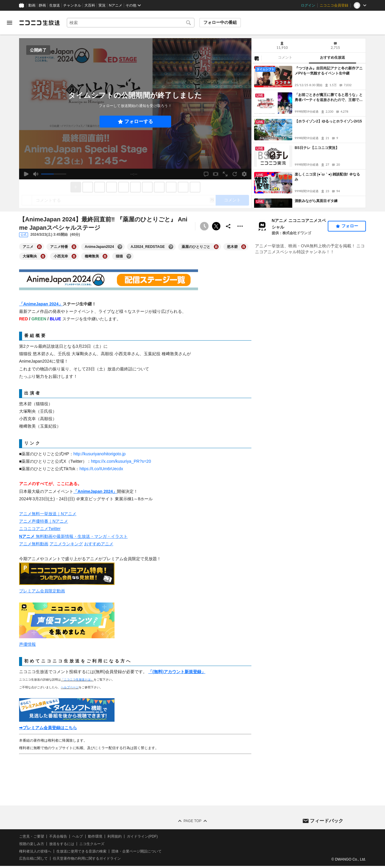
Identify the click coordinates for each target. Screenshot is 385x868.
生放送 (55, 5)
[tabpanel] (309, 136)
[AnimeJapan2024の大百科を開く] (120, 247)
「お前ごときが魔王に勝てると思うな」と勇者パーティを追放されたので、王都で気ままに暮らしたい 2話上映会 (329, 98)
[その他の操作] (240, 226)
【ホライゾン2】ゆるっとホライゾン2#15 (328, 121)
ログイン (308, 5)
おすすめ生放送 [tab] (333, 58)
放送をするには (62, 844)
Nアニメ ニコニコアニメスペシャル (299, 224)
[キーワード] (131, 23)
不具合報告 (58, 836)
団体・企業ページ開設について (137, 851)
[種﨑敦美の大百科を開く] (105, 256)
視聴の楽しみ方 (32, 844)
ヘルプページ (70, 687)
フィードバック (327, 820)
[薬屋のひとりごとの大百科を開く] (216, 247)
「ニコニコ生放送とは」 (77, 680)
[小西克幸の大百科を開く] (74, 256)
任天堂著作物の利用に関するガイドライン (87, 858)
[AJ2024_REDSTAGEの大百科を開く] (171, 247)
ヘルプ (78, 836)
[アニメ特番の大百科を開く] (74, 247)
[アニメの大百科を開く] (39, 247)
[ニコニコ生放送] (39, 23)
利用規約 (115, 836)
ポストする (216, 226)
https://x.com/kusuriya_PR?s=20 (121, 461)
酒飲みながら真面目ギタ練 (316, 201)
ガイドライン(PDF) (142, 836)
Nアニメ (116, 5)
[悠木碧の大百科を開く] (244, 247)
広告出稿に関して (33, 858)
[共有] (228, 226)
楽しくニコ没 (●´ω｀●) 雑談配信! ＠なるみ (327, 177)
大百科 (90, 5)
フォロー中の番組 (220, 22)
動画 (32, 5)
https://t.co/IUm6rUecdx (101, 469)
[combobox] (131, 23)
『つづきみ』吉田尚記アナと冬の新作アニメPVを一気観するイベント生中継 (329, 71)
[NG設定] (256, 58)
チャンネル (72, 5)
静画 (42, 5)
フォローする (139, 121)
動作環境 (95, 836)
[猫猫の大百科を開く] (129, 256)
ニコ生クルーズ (92, 844)
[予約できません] (204, 226)
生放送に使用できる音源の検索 (81, 851)
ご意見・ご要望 (32, 836)
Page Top (192, 821)
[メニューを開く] (10, 23)
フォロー (350, 226)
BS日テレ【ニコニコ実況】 (317, 148)
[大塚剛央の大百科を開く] (43, 256)
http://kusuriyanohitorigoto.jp (99, 454)
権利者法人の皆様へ (35, 851)
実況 (102, 5)
